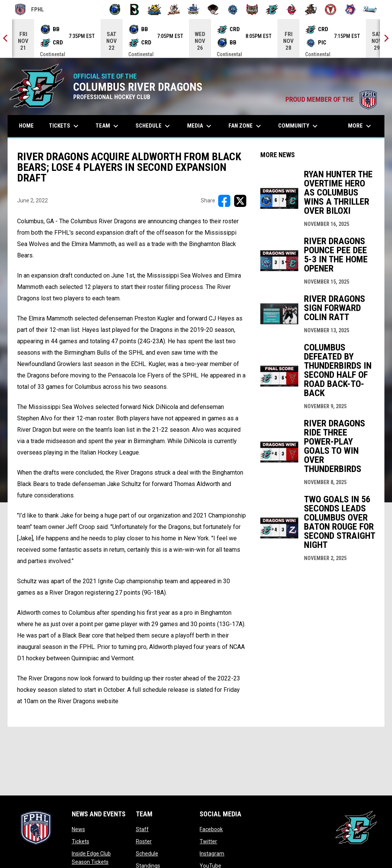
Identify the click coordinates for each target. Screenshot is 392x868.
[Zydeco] (370, 9)
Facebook (211, 829)
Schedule (147, 854)
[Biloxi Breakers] (115, 9)
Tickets (80, 841)
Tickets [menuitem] (65, 126)
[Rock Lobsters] (292, 9)
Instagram (212, 854)
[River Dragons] (272, 9)
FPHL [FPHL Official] (30, 9)
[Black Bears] (135, 9)
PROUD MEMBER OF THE (331, 99)
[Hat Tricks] (174, 9)
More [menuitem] (361, 126)
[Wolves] (350, 9)
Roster (144, 841)
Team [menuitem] (108, 126)
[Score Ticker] (196, 38)
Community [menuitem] (299, 126)
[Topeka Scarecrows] (311, 9)
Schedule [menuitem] (154, 126)
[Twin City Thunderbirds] (331, 9)
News (78, 829)
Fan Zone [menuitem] (246, 126)
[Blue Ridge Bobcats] (154, 9)
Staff (142, 829)
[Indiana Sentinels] (193, 9)
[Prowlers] (252, 9)
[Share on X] (240, 201)
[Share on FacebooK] (224, 201)
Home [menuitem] (26, 126)
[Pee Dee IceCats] (233, 9)
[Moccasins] (213, 9)
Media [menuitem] (200, 126)
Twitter (208, 841)
